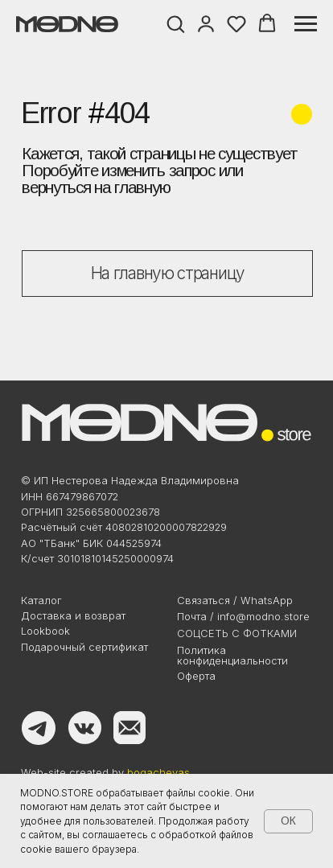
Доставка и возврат (73, 615)
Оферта (196, 676)
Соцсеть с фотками (237, 633)
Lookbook (45, 631)
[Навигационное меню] (306, 24)
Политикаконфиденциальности (232, 655)
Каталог (41, 600)
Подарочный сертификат (84, 647)
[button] (175, 23)
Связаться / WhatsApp (235, 600)
